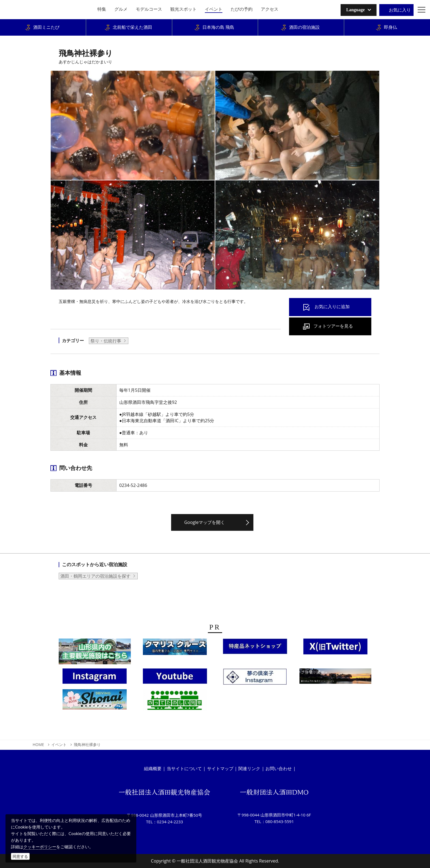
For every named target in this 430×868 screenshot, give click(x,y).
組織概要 (153, 768)
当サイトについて (184, 768)
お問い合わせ (279, 768)
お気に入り (400, 10)
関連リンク (249, 768)
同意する (20, 856)
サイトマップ (220, 768)
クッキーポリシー (40, 847)
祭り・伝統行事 (106, 341)
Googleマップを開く (205, 522)
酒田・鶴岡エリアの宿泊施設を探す (95, 576)
